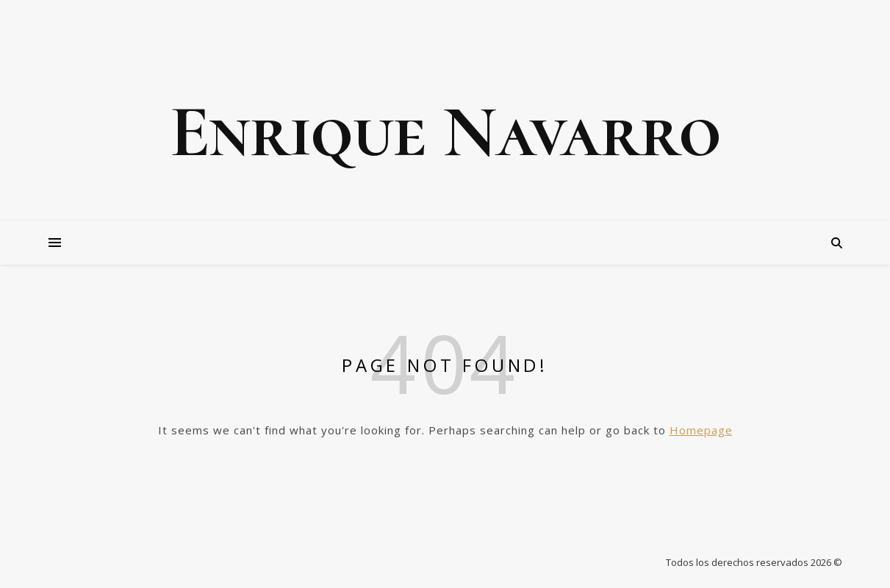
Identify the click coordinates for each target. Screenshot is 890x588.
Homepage (701, 430)
